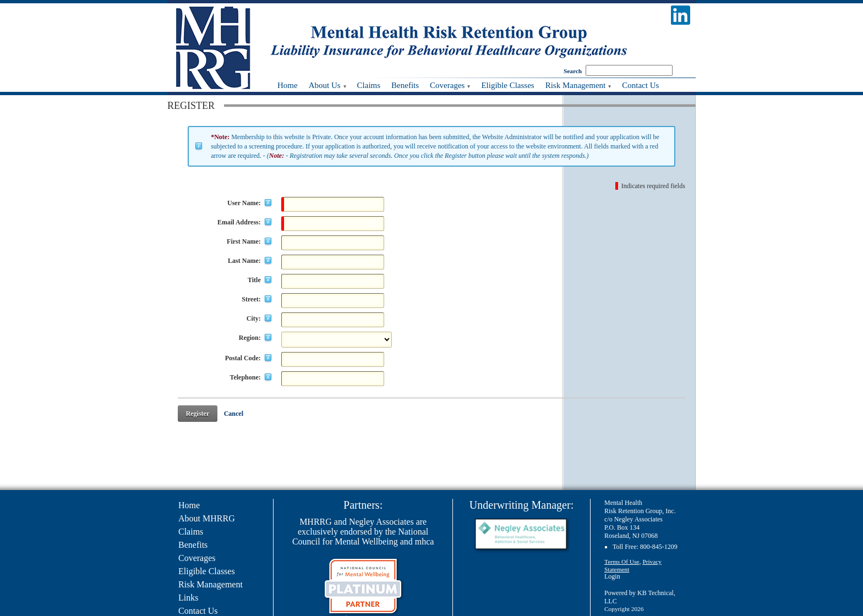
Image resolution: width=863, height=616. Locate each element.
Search (573, 71)
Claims (191, 532)
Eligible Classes (207, 571)
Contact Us (198, 611)
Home (189, 505)
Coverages (197, 558)
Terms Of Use (622, 562)
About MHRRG (207, 518)
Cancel (234, 414)
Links (188, 598)
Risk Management (211, 584)
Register (198, 414)
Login (612, 576)
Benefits (193, 545)
